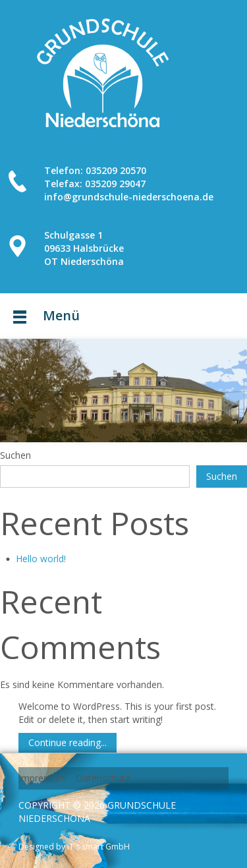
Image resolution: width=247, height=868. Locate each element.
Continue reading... (68, 742)
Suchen (15, 455)
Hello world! (41, 559)
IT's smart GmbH (97, 847)
